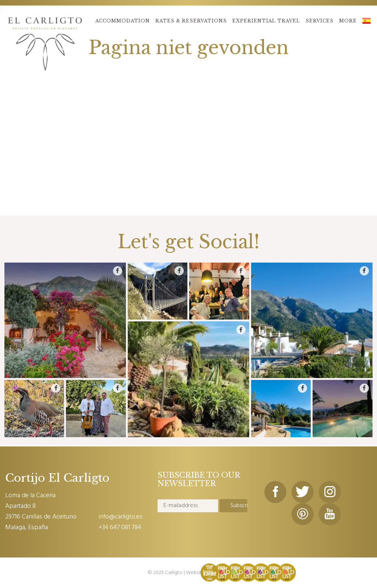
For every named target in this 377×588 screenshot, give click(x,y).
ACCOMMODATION (123, 21)
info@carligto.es (121, 517)
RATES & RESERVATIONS (191, 21)
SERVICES (320, 21)
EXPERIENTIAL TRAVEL (266, 21)
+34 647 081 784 (120, 528)
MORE (348, 21)
